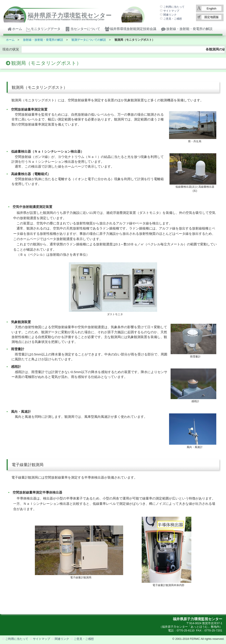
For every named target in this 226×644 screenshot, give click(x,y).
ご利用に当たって (174, 7)
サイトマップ (171, 11)
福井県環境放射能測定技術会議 (130, 29)
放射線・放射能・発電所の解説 (186, 29)
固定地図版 (212, 17)
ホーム (14, 29)
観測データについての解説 (89, 40)
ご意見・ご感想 (173, 19)
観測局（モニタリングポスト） (135, 40)
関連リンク (170, 15)
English (211, 8)
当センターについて (82, 29)
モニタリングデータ (43, 29)
